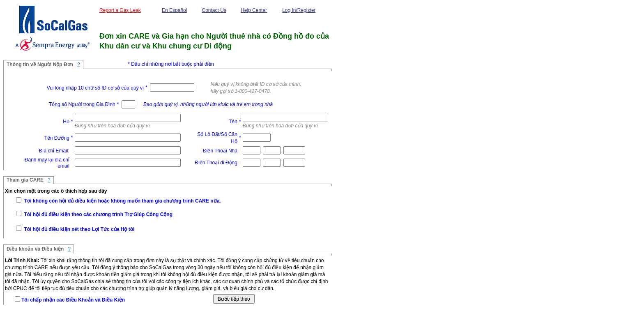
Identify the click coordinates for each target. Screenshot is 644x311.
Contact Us (214, 10)
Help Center (254, 10)
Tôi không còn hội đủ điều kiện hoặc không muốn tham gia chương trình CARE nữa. (122, 201)
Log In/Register (299, 10)
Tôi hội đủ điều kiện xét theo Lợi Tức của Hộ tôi (78, 229)
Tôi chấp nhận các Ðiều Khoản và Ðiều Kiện (73, 300)
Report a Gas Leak (120, 10)
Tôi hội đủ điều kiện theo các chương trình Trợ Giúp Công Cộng (98, 214)
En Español (174, 10)
